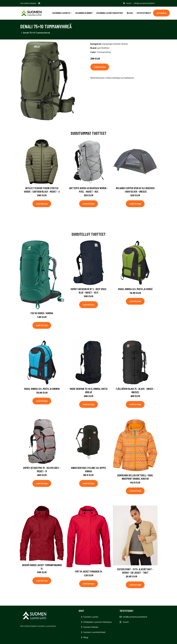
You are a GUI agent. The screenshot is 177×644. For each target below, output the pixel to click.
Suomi (129, 3)
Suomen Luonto (91, 617)
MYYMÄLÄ (161, 13)
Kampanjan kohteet (111, 44)
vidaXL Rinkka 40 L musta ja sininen (42, 389)
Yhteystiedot (144, 13)
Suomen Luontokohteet (110, 13)
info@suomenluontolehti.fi (144, 3)
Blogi (130, 13)
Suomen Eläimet (84, 13)
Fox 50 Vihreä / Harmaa (42, 313)
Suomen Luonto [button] (61, 13)
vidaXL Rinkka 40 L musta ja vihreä (135, 289)
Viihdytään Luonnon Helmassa (97, 622)
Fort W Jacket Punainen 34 (89, 571)
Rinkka (125, 44)
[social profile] (39, 3)
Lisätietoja (100, 67)
